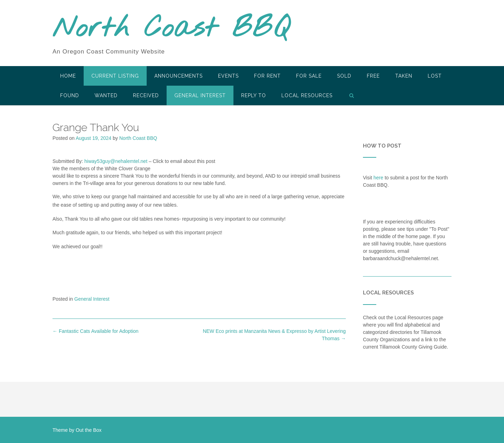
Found (70, 95)
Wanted (106, 95)
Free (373, 76)
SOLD (344, 76)
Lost (435, 76)
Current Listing (115, 76)
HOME (68, 76)
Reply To (254, 95)
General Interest (200, 95)
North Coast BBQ (171, 29)
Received (146, 95)
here (378, 178)
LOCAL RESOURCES (307, 95)
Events (228, 76)
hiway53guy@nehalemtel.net (116, 161)
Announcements (178, 76)
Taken (404, 76)
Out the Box (89, 430)
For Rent (267, 76)
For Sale (309, 76)
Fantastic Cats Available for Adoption (96, 331)
